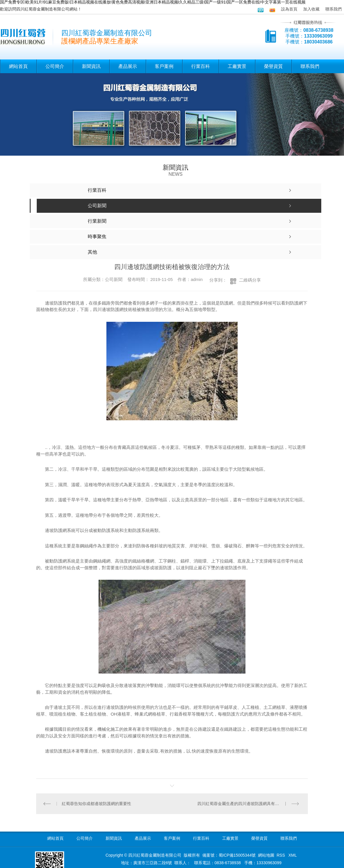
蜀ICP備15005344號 (237, 855)
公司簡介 (55, 66)
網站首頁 (18, 66)
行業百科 (201, 66)
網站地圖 (266, 855)
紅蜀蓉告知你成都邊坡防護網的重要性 (96, 804)
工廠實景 (237, 66)
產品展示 (128, 66)
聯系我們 (334, 9)
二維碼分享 (250, 280)
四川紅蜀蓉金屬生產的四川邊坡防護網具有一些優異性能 (248, 804)
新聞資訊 (91, 66)
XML (293, 855)
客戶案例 (164, 66)
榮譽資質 (273, 66)
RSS (281, 855)
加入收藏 (311, 9)
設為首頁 (289, 9)
